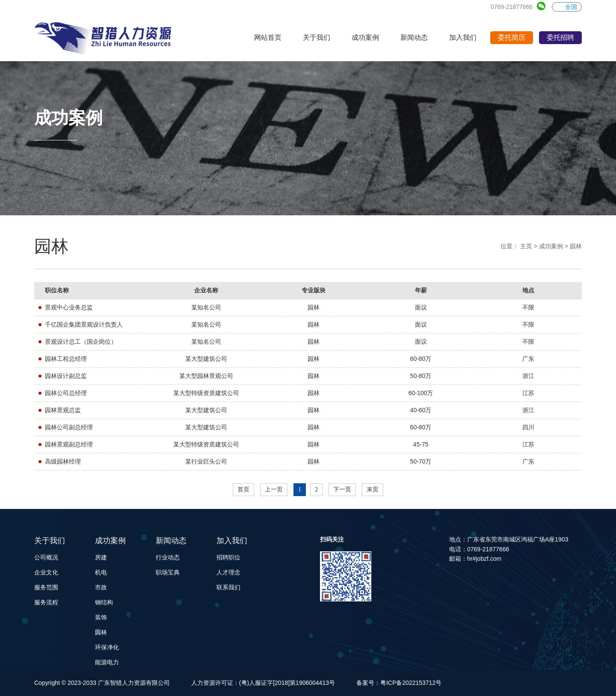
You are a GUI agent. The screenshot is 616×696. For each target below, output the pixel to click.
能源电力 (107, 662)
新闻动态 (171, 541)
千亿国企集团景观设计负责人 (84, 324)
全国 (567, 7)
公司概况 (46, 557)
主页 (526, 246)
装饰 (101, 617)
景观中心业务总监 (69, 307)
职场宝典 (168, 572)
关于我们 (50, 541)
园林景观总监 (63, 410)
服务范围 (46, 587)
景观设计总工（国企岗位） (81, 342)
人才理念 (228, 572)
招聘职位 (228, 557)
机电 (101, 572)
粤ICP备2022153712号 (411, 683)
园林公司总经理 (66, 393)
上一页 (274, 489)
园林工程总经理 (66, 359)
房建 (101, 557)
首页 (243, 489)
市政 (101, 587)
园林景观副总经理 (69, 444)
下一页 (342, 489)
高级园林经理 (63, 461)
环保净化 (107, 647)
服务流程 (46, 602)
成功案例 (551, 246)
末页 (373, 489)
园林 (576, 246)
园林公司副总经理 (69, 427)
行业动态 (168, 557)
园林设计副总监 (66, 376)
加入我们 (232, 541)
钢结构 (104, 602)
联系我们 (228, 587)
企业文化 (46, 572)
